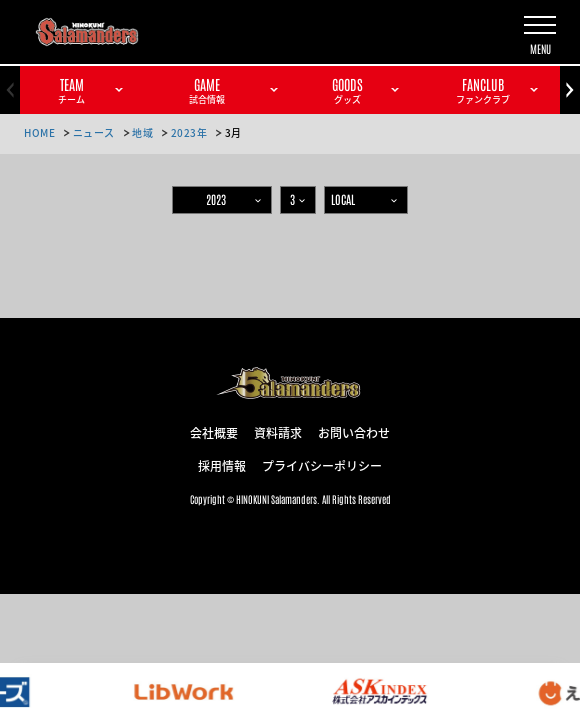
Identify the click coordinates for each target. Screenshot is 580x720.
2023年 (189, 132)
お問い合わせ (354, 432)
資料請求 (278, 432)
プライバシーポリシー (322, 465)
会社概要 (214, 432)
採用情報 (222, 465)
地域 (142, 132)
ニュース (94, 132)
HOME (39, 132)
